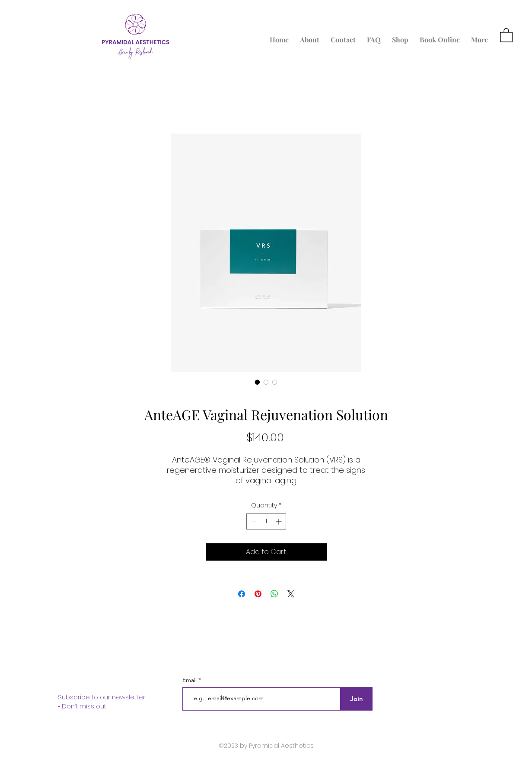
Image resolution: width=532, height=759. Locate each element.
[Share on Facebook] (242, 594)
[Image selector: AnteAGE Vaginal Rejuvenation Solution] (258, 382)
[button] (506, 35)
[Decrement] (253, 521)
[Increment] (279, 521)
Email (190, 680)
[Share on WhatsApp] (274, 594)
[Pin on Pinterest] (258, 594)
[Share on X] (291, 594)
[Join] (357, 699)
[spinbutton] (266, 521)
